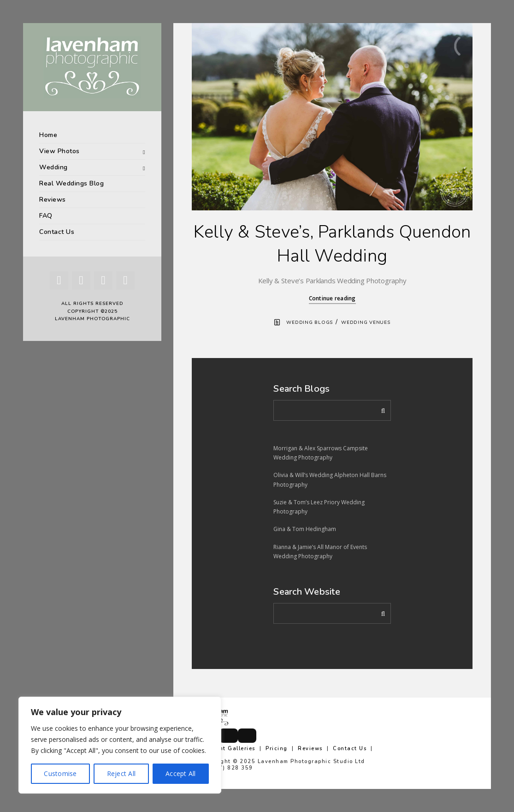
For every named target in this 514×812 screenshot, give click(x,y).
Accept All (181, 773)
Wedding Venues (366, 322)
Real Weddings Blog (71, 183)
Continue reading (332, 298)
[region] (120, 745)
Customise (60, 773)
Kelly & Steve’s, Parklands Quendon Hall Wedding (332, 244)
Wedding (53, 167)
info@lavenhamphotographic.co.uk (254, 774)
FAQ (46, 216)
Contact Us (57, 232)
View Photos (59, 151)
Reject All (121, 773)
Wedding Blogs (310, 322)
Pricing (277, 749)
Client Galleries (231, 749)
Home (48, 135)
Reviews (53, 200)
